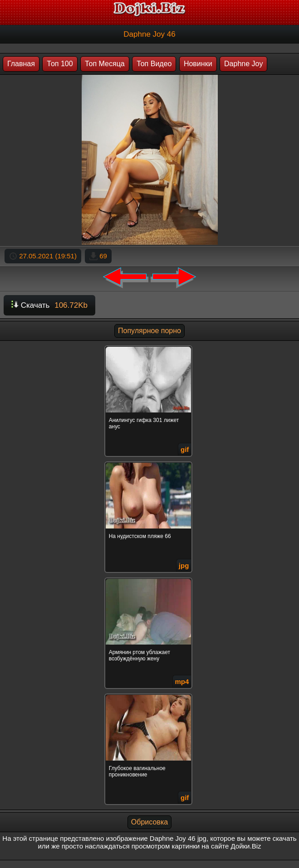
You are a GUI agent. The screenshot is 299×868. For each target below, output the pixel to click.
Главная (21, 64)
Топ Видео (154, 64)
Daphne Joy (243, 64)
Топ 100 (60, 64)
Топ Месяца (105, 64)
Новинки (198, 64)
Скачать (49, 305)
